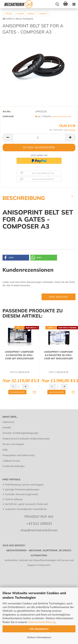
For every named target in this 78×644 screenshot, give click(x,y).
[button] (16, 258)
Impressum (8, 422)
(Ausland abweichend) (61, 116)
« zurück (20, 13)
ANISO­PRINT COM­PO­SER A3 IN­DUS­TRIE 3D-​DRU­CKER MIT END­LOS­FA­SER (19, 355)
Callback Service (11, 461)
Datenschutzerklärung (42, 622)
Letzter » (43, 13)
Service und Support (13, 444)
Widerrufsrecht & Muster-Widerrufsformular (26, 439)
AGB (5, 450)
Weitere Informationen (39, 637)
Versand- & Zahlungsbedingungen (21, 433)
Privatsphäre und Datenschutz (19, 455)
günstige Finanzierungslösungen (22, 489)
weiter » (31, 13)
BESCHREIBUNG (24, 198)
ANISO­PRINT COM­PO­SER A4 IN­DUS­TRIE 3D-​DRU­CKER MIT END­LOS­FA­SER (58, 355)
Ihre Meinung (58, 297)
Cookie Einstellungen (14, 466)
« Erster (8, 13)
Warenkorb (17, 392)
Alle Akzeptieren (39, 629)
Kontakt (7, 427)
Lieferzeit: (8, 116)
